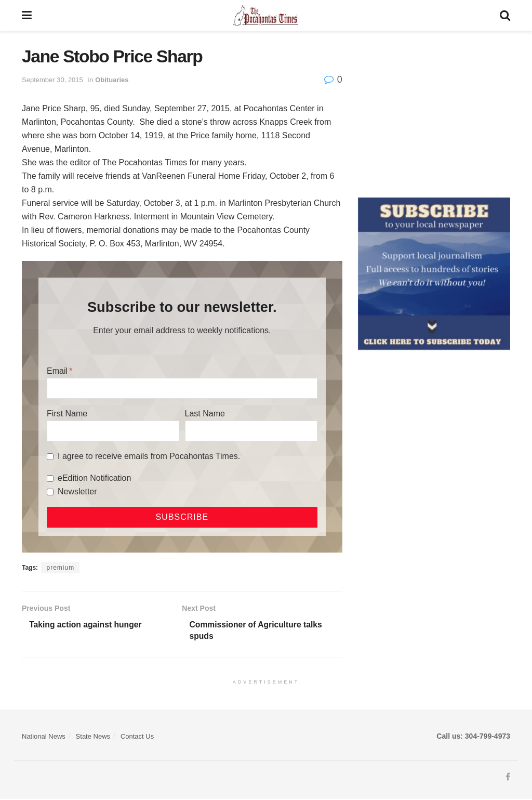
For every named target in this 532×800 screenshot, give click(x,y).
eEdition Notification (94, 478)
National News (44, 737)
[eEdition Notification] (50, 478)
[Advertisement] (434, 112)
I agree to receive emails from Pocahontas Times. (149, 456)
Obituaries (112, 80)
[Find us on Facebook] (508, 778)
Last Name (205, 414)
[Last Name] (251, 431)
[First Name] (113, 431)
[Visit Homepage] (266, 16)
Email (57, 371)
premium (60, 568)
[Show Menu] (27, 16)
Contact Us (137, 737)
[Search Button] (505, 16)
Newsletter (77, 491)
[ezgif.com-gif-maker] (434, 273)
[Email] (182, 388)
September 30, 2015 (52, 80)
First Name (67, 414)
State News (93, 737)
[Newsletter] (50, 492)
